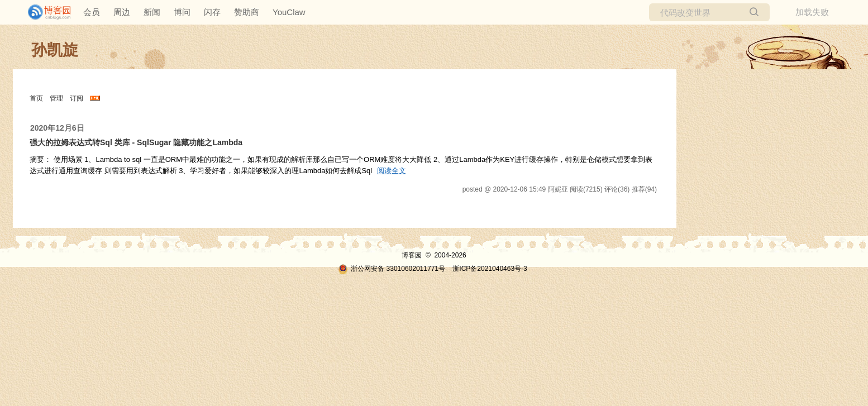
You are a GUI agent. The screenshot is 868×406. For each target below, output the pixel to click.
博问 (182, 12)
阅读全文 (392, 171)
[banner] (45, 12)
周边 (122, 12)
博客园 (412, 255)
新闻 (152, 12)
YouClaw (289, 12)
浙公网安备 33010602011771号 (392, 269)
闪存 (212, 12)
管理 (56, 98)
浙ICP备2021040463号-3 (490, 269)
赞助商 (247, 12)
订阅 (77, 98)
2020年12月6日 (57, 128)
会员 (92, 12)
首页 (36, 98)
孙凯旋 (55, 50)
